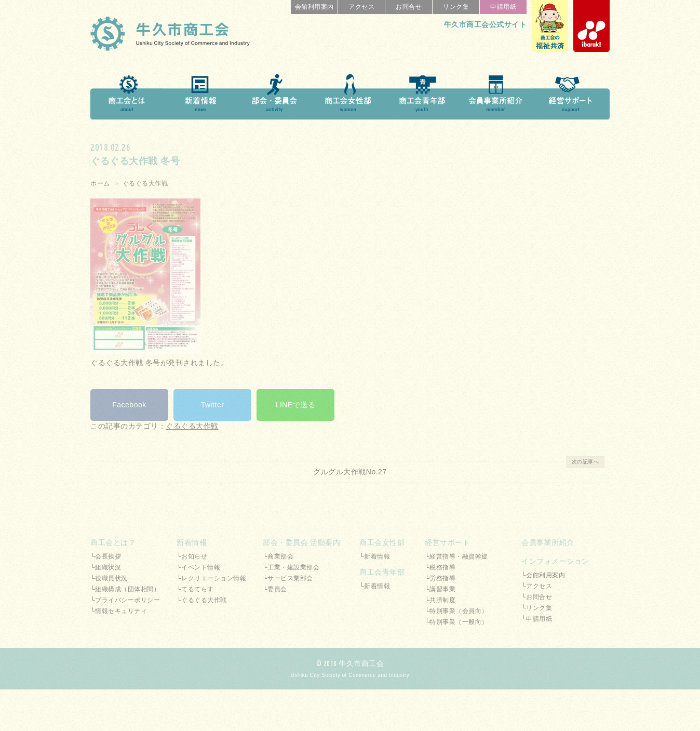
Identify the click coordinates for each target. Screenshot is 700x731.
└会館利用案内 (543, 575)
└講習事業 (440, 589)
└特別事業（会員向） (456, 611)
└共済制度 (440, 600)
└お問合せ (537, 597)
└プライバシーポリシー (125, 600)
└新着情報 (375, 556)
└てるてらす (195, 589)
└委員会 (275, 589)
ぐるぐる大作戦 (145, 183)
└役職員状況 (109, 578)
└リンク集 (537, 608)
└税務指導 (440, 567)
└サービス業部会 (288, 578)
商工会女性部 (382, 542)
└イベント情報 (198, 567)
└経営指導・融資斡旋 (456, 556)
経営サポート (447, 542)
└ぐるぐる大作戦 (202, 600)
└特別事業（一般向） (456, 622)
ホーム (100, 183)
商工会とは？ (113, 542)
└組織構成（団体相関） (125, 589)
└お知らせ (192, 556)
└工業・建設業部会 (291, 567)
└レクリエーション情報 (211, 578)
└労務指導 (440, 578)
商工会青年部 (382, 572)
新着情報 (192, 542)
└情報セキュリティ (119, 611)
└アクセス (537, 586)
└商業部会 (278, 556)
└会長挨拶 (106, 556)
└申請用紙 (537, 619)
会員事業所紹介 (548, 542)
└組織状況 (106, 567)
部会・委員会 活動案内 (301, 542)
